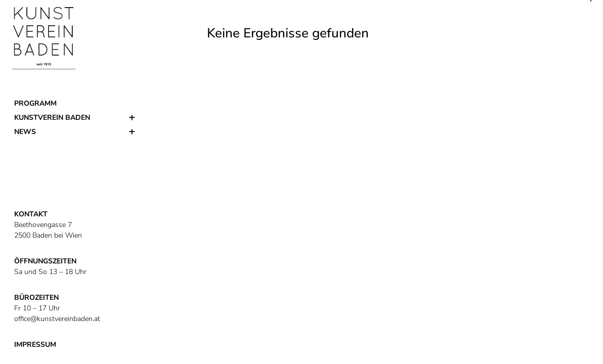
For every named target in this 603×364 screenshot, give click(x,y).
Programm (35, 103)
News (25, 132)
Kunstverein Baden (52, 118)
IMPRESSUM (35, 345)
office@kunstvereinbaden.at (57, 319)
